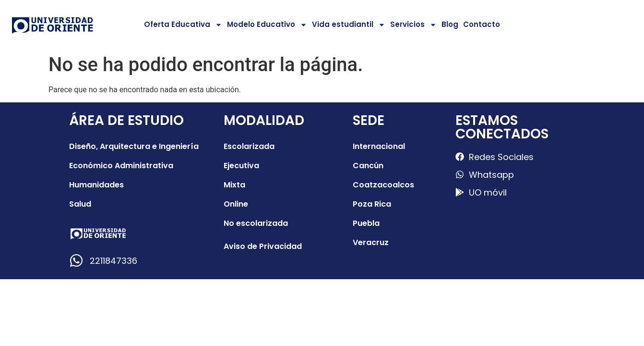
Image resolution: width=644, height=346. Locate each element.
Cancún (368, 166)
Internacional (379, 146)
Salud (80, 204)
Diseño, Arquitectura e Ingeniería (134, 146)
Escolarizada (249, 146)
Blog (450, 24)
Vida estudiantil (349, 25)
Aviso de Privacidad (263, 246)
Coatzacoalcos (383, 185)
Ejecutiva (241, 166)
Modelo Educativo (267, 25)
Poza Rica (372, 204)
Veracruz (371, 242)
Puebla (366, 223)
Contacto (482, 24)
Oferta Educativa (183, 25)
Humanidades (96, 185)
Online (236, 204)
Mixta (234, 185)
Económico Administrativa (121, 166)
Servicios (413, 25)
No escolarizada (256, 223)
